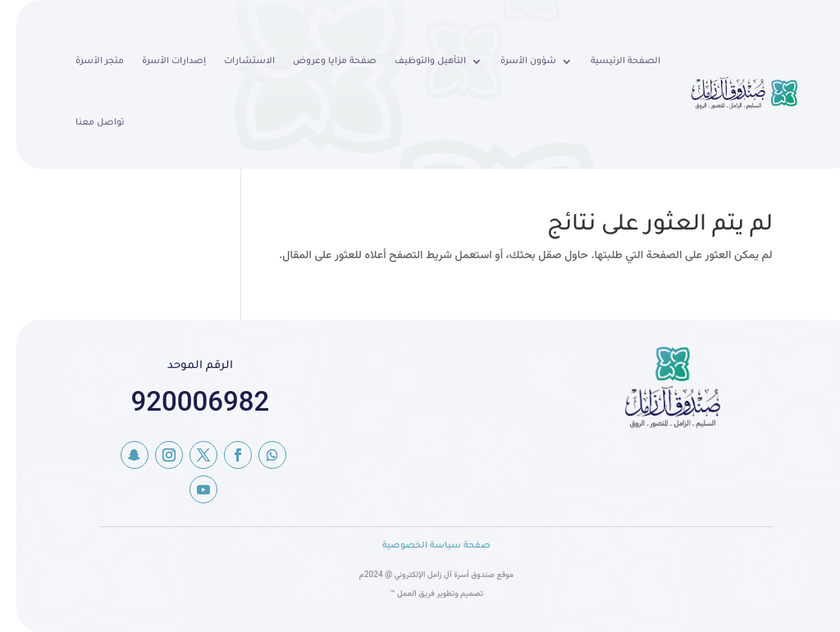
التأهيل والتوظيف (414, 61)
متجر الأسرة (83, 61)
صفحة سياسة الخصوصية (420, 546)
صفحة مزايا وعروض (318, 61)
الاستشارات (233, 61)
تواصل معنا (84, 123)
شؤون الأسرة (512, 61)
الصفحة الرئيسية (609, 61)
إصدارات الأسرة (157, 61)
